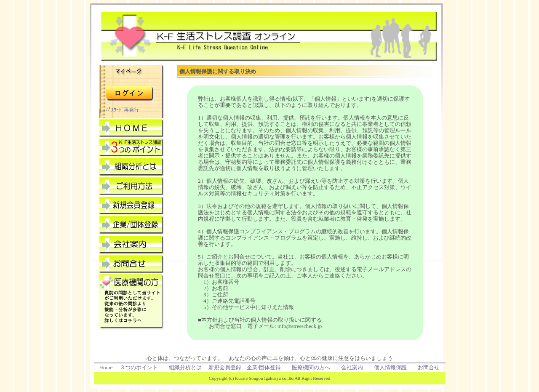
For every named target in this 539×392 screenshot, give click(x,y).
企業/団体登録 (264, 367)
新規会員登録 (225, 367)
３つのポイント (139, 367)
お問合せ (429, 367)
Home (106, 367)
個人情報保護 (390, 367)
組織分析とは (185, 367)
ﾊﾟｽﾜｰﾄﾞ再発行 (123, 110)
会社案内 (352, 367)
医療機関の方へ (311, 367)
